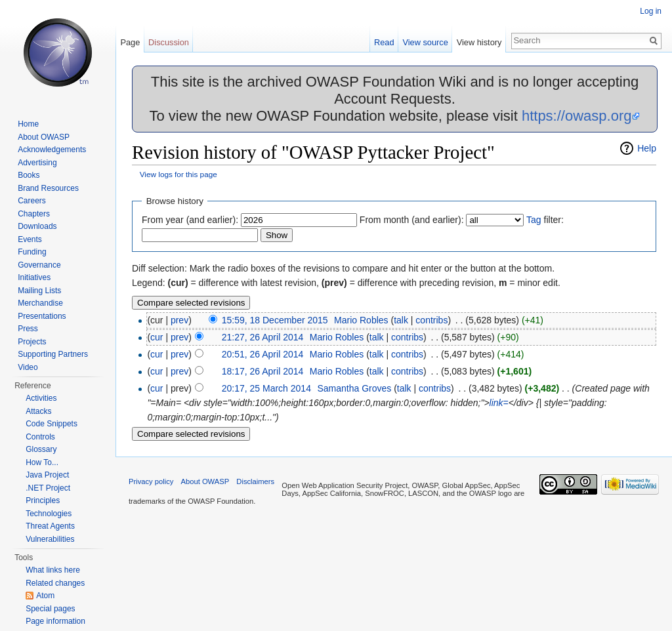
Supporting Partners (53, 354)
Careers (32, 201)
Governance (39, 265)
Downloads (37, 226)
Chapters (34, 214)
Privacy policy (151, 481)
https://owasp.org (577, 116)
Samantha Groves (354, 388)
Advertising (37, 163)
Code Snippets (52, 424)
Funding (32, 252)
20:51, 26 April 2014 (263, 354)
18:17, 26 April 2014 (263, 371)
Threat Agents (50, 526)
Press (28, 329)
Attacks (38, 411)
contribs (431, 320)
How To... (42, 462)
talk (401, 320)
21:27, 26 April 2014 (263, 337)
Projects (32, 342)
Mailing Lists (39, 291)
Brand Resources (48, 188)
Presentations (42, 316)
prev (179, 320)
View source (425, 42)
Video (28, 367)
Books (29, 175)
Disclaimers (255, 481)
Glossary (41, 449)
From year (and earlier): (190, 220)
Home (28, 124)
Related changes (55, 583)
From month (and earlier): (412, 220)
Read (384, 42)
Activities (41, 398)
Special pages (50, 609)
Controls (40, 437)
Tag (534, 220)
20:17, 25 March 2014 (266, 388)
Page (130, 42)
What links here (53, 570)
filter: (545, 220)
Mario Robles (361, 320)
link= (499, 403)
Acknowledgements (52, 150)
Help (647, 148)
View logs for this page (178, 174)
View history (479, 42)
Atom (45, 596)
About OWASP (44, 137)
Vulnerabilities (50, 539)
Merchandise (40, 303)
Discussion (169, 42)
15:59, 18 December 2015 (275, 320)
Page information (55, 621)
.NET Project (48, 488)
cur (157, 337)
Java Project (47, 475)
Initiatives (34, 277)
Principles (43, 500)
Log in (651, 11)
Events (30, 239)
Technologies (49, 514)
